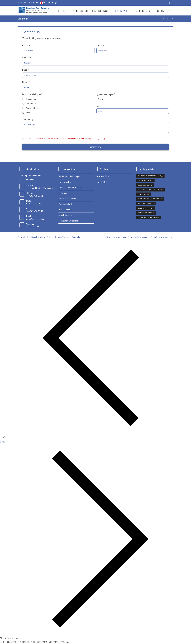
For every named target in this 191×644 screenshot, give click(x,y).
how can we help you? (32, 94)
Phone (25, 82)
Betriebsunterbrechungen (69, 176)
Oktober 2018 (103, 176)
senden (95, 147)
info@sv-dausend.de (35, 219)
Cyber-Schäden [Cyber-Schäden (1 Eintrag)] (145, 180)
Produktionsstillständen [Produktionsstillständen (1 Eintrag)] (150, 199)
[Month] (95, 437)
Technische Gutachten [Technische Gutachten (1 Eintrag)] (149, 217)
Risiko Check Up (66, 210)
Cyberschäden (65, 182)
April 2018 (102, 182)
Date (99, 106)
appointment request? (106, 94)
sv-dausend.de (32, 227)
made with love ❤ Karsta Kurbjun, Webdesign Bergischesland (59, 237)
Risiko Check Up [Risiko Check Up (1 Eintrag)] (146, 208)
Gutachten (63, 193)
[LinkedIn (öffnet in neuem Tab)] (169, 3)
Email (25, 70)
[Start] (163, 18)
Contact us (170, 18)
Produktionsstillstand (68, 199)
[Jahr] (14, 442)
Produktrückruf (65, 204)
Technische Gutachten (68, 221)
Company (26, 58)
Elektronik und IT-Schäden (70, 187)
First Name (27, 45)
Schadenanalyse (65, 215)
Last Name (101, 45)
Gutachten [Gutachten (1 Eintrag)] (144, 194)
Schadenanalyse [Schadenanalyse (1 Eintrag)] (146, 213)
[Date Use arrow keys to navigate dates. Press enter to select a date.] (133, 111)
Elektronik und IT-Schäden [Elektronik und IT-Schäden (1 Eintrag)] (150, 190)
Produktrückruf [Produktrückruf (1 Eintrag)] (146, 204)
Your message (28, 120)
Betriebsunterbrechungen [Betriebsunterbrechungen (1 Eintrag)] (150, 176)
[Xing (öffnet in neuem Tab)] (172, 3)
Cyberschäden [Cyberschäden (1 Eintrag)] (145, 185)
